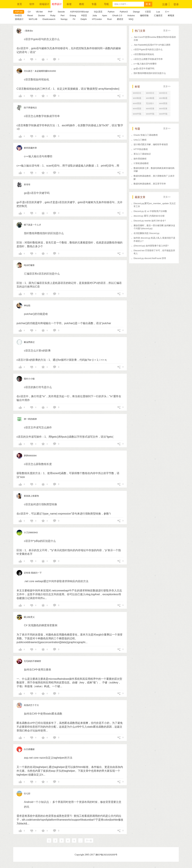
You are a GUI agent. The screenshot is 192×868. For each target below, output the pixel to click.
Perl (62, 15)
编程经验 (144, 15)
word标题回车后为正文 (138, 99)
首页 (20, 4)
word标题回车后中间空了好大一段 (164, 99)
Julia (95, 15)
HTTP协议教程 (141, 149)
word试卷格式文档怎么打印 (151, 109)
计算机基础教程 (141, 163)
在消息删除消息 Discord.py (146, 233)
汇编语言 (158, 15)
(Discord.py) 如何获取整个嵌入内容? (151, 246)
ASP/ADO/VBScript (79, 12)
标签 (69, 4)
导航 (106, 4)
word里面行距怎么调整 (138, 104)
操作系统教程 (140, 159)
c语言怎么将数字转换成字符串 (148, 59)
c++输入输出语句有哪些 (145, 64)
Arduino (131, 15)
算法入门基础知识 (142, 154)
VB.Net (39, 12)
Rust (109, 19)
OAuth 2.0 (117, 15)
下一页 (89, 841)
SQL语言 (98, 12)
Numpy (64, 19)
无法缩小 (150, 103)
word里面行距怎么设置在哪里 (138, 109)
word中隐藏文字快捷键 (151, 115)
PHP (50, 12)
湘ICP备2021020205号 (106, 855)
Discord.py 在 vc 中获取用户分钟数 (150, 211)
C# (29, 12)
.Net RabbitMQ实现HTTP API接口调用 (152, 45)
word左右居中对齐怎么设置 (164, 94)
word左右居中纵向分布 (138, 94)
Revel (30, 15)
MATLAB (33, 19)
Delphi (84, 19)
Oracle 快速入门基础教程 (146, 135)
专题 (94, 4)
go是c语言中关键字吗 (144, 69)
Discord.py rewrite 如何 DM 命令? (150, 221)
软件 (32, 4)
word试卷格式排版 (163, 109)
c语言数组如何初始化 (144, 54)
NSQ (131, 19)
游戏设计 (19, 19)
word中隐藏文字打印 (138, 115)
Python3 (124, 12)
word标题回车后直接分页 (151, 99)
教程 (82, 4)
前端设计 (44, 4)
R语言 (84, 15)
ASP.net (19, 12)
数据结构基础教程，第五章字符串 (150, 184)
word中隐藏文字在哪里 (164, 115)
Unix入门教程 (140, 140)
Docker (42, 15)
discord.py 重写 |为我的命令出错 (149, 216)
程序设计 (57, 4)
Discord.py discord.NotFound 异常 (150, 258)
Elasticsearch (49, 19)
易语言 (120, 19)
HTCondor (97, 19)
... (80, 841)
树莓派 (171, 15)
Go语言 (18, 15)
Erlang (73, 15)
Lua (158, 12)
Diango (136, 12)
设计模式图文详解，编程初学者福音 (151, 144)
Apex (105, 15)
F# (74, 19)
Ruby (53, 15)
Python (111, 12)
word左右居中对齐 (150, 94)
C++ (167, 12)
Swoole (61, 12)
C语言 (148, 12)
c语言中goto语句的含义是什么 (148, 49)
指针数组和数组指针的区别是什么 (150, 73)
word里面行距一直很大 (164, 104)
